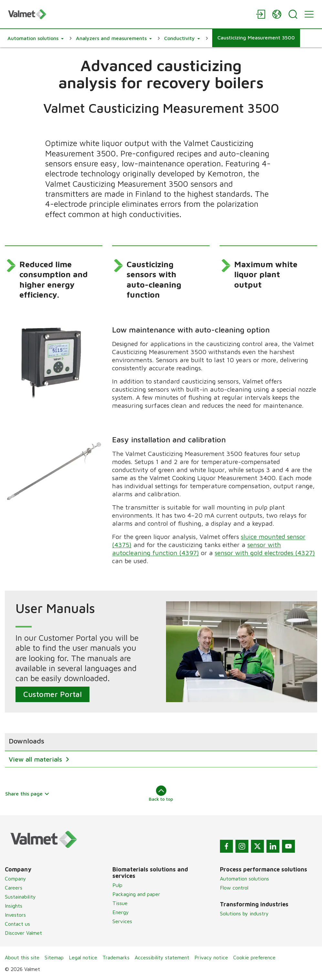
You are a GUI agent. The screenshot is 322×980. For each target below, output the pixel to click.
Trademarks (116, 957)
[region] (161, 750)
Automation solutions (244, 879)
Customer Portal (52, 694)
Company (16, 879)
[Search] (293, 14)
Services (122, 921)
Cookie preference (254, 957)
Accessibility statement (162, 957)
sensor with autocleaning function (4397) (197, 549)
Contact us (17, 924)
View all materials (36, 759)
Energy (121, 912)
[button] (36, 38)
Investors (15, 915)
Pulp (117, 885)
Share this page (27, 794)
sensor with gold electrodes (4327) (265, 553)
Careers (14, 888)
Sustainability (20, 897)
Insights (14, 906)
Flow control (234, 888)
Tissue (120, 903)
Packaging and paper (136, 894)
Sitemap (54, 957)
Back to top (161, 794)
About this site (22, 957)
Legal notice (83, 957)
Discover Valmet (23, 933)
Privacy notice (211, 957)
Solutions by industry (244, 913)
